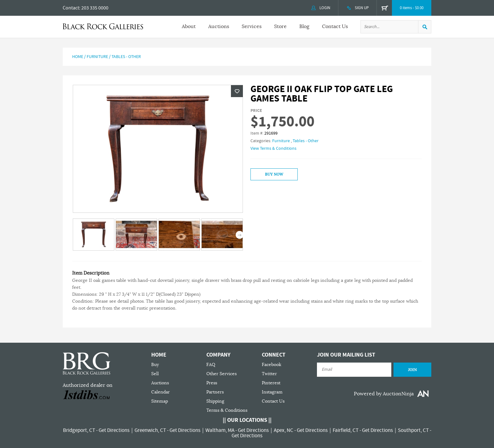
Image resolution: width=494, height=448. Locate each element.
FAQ (211, 365)
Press (212, 383)
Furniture (97, 57)
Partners (215, 392)
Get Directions (114, 430)
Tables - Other (126, 57)
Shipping (215, 401)
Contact (71, 8)
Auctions (219, 26)
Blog (304, 26)
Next (240, 235)
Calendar (161, 392)
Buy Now (274, 174)
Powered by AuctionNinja (384, 394)
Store (280, 26)
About (189, 26)
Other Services (221, 374)
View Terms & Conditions (273, 148)
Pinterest (271, 383)
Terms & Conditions (227, 410)
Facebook (272, 365)
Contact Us (335, 26)
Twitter (269, 374)
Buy (155, 365)
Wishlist (237, 91)
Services (252, 26)
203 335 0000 (95, 8)
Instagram (272, 392)
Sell (155, 374)
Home (78, 57)
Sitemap (160, 401)
